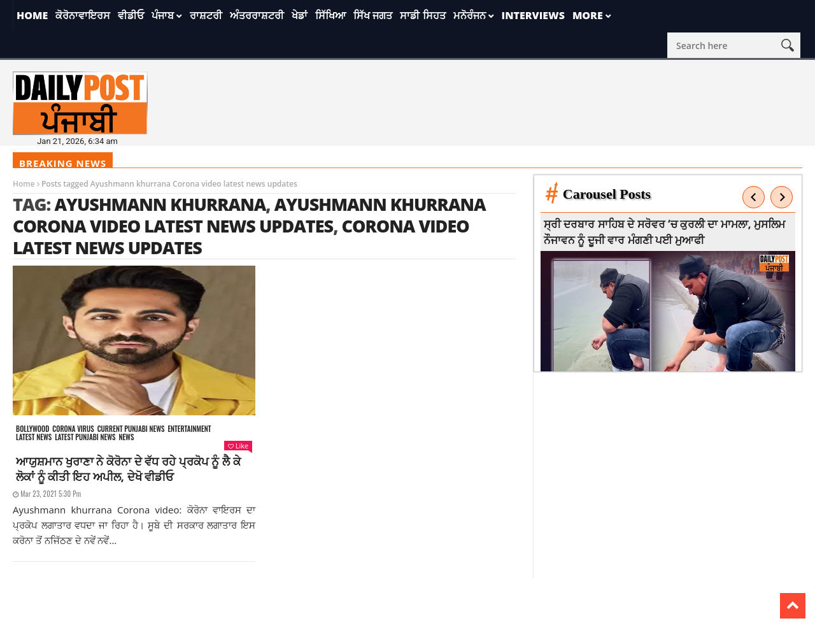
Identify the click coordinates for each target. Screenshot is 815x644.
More (588, 15)
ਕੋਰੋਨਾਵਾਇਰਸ (83, 15)
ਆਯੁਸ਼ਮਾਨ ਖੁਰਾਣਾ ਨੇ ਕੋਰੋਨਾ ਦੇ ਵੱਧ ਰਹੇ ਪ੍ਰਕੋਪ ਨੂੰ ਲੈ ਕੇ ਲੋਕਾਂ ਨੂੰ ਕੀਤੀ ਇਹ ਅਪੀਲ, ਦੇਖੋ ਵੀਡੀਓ (128, 469)
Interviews (533, 15)
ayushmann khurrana (160, 204)
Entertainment (189, 429)
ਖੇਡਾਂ (300, 15)
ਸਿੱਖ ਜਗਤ (373, 15)
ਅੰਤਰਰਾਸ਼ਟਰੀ (257, 15)
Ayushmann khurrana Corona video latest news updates (249, 215)
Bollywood (32, 429)
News (126, 437)
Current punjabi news (131, 429)
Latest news (34, 437)
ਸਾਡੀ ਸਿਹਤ (422, 15)
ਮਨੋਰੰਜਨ (470, 15)
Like (238, 446)
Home (32, 15)
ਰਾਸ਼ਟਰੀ (206, 15)
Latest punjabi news (85, 437)
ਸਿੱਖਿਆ (330, 15)
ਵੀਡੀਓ (131, 15)
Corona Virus (73, 429)
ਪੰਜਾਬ (163, 15)
